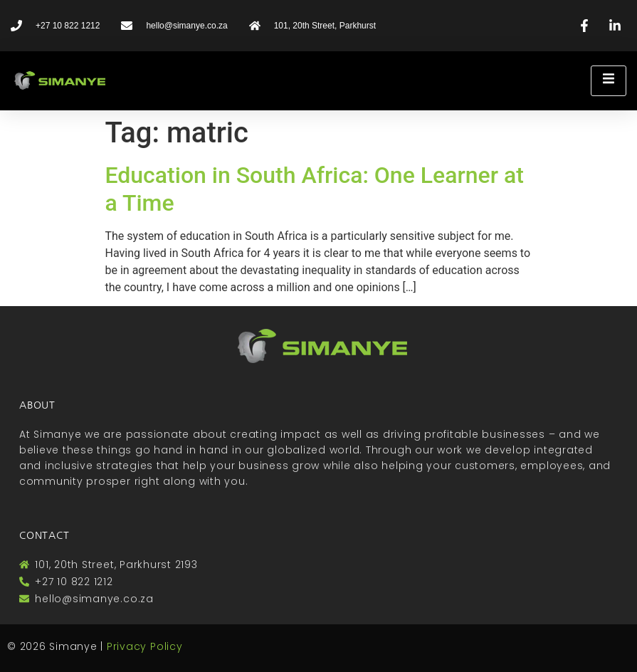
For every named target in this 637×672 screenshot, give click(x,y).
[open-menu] (609, 81)
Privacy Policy (145, 646)
